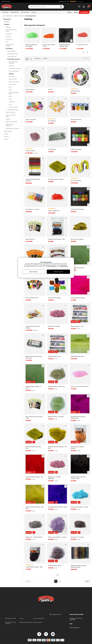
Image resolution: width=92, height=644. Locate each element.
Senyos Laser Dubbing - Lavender (57, 537)
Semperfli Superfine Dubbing (56, 179)
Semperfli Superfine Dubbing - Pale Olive (57, 447)
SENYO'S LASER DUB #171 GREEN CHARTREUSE (31, 46)
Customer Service (56, 614)
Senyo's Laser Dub (31, 119)
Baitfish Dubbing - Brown (55, 566)
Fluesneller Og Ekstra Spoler (13, 30)
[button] (79, 1)
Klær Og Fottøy (25, 12)
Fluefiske (15, 16)
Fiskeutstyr (5, 12)
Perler (10, 90)
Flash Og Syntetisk (14, 82)
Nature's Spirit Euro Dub (32, 298)
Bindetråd (11, 66)
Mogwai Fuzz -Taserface (77, 537)
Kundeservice (62, 1)
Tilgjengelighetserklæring (26, 622)
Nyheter (69, 12)
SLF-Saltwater (52, 121)
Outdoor (34, 12)
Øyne (10, 87)
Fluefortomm (13, 39)
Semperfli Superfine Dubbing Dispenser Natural (78, 566)
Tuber (10, 104)
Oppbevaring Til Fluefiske (13, 45)
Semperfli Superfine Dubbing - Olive (34, 447)
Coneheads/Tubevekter (14, 68)
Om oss (21, 618)
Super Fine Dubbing (76, 119)
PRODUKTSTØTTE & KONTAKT (11, 623)
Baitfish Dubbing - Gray (54, 356)
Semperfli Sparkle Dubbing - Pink (34, 477)
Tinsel (10, 99)
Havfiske (12, 136)
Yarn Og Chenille (13, 107)
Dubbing (11, 74)
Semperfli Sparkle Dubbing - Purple (57, 507)
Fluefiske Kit (9, 34)
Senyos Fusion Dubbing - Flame (49, 45)
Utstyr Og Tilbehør (13, 112)
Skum (10, 96)
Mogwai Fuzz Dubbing (54, 326)
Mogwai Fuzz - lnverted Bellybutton (54, 478)
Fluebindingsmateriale (30, 16)
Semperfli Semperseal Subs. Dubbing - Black (78, 478)
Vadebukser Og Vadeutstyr (13, 125)
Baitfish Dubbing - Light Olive (56, 417)
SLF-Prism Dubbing (76, 181)
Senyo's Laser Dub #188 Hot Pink (80, 386)
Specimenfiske (12, 131)
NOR (7, 1)
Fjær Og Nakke (14, 79)
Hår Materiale (14, 84)
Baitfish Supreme (75, 91)
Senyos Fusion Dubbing (54, 298)
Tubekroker (12, 102)
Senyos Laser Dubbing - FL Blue (79, 507)
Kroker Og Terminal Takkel (13, 116)
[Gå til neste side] (87, 581)
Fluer (13, 42)
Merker (76, 12)
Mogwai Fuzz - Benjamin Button (34, 537)
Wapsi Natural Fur (30, 239)
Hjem (4, 16)
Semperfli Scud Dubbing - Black (57, 239)
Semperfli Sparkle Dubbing (78, 298)
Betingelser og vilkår (11, 618)
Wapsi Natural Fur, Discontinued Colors (34, 417)
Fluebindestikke (11, 51)
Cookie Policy (64, 266)
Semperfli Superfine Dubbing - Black (65, 45)
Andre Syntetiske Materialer (13, 62)
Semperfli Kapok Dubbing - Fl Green (33, 387)
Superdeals (84, 12)
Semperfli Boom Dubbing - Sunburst (78, 447)
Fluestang (13, 27)
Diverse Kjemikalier (14, 71)
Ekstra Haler (12, 76)
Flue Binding (21, 16)
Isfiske (12, 139)
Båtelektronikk (15, 12)
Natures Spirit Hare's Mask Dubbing (33, 327)
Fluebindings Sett (12, 56)
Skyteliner (13, 36)
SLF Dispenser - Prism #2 (32, 209)
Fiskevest (8, 119)
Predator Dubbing (30, 151)
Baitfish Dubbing (30, 90)
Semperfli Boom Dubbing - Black (34, 567)
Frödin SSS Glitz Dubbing (77, 209)
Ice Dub (50, 90)
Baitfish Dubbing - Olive (77, 326)
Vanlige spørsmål (38, 622)
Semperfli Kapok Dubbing (78, 268)
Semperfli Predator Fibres (78, 356)
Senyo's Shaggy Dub (54, 211)
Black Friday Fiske (74, 628)
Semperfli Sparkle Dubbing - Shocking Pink (78, 417)
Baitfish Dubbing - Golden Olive (56, 386)
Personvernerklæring (39, 618)
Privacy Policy (52, 266)
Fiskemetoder (9, 16)
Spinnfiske (12, 22)
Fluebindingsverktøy (13, 110)
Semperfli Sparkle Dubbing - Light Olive (35, 508)
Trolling (12, 134)
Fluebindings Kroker (12, 54)
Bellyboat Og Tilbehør (13, 122)
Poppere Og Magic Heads (14, 93)
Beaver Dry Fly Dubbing (77, 239)
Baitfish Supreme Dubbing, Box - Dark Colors (34, 357)
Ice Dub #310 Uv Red (82, 45)
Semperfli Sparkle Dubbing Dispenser (33, 180)
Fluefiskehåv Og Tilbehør (13, 128)
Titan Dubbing (52, 149)
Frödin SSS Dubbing (76, 149)
